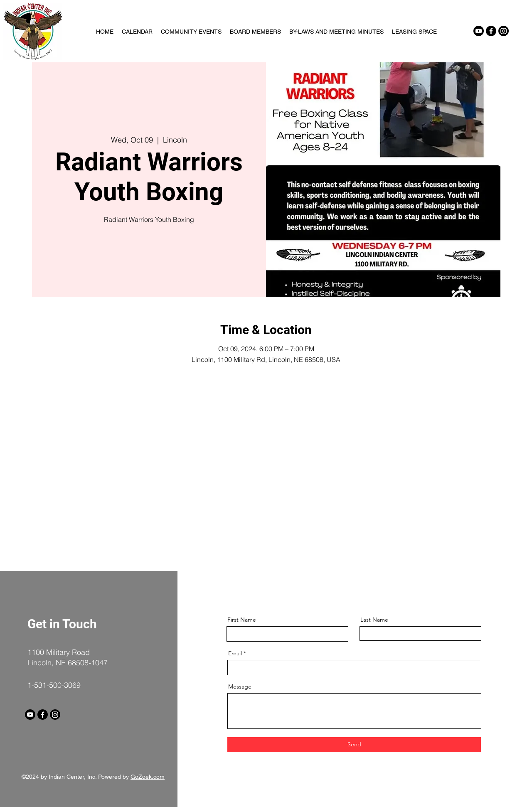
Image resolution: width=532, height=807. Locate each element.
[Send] (354, 745)
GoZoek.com (148, 777)
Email (235, 653)
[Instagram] (504, 31)
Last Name (374, 620)
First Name (242, 620)
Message (240, 686)
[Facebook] (491, 31)
